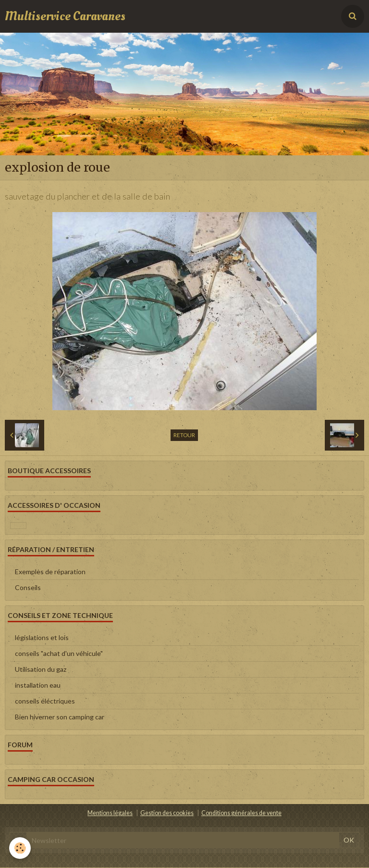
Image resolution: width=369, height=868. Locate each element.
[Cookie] (20, 848)
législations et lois (42, 638)
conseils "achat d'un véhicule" (59, 654)
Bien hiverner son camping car (60, 718)
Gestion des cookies (167, 814)
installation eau (38, 686)
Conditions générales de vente (241, 814)
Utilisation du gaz (41, 670)
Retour (184, 436)
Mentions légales (110, 814)
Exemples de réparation (50, 572)
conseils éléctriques (45, 702)
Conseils (28, 588)
